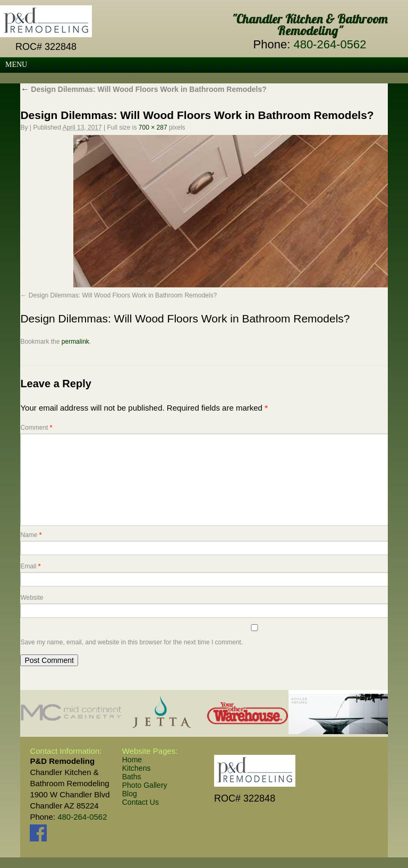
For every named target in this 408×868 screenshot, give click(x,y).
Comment (36, 428)
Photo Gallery (145, 785)
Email (30, 566)
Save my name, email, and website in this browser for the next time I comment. (131, 642)
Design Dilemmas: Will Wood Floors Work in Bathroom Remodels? (143, 89)
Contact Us (141, 802)
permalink (75, 342)
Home (132, 760)
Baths (132, 777)
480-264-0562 (330, 44)
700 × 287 (153, 127)
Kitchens (137, 768)
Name (31, 535)
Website (32, 598)
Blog (130, 794)
